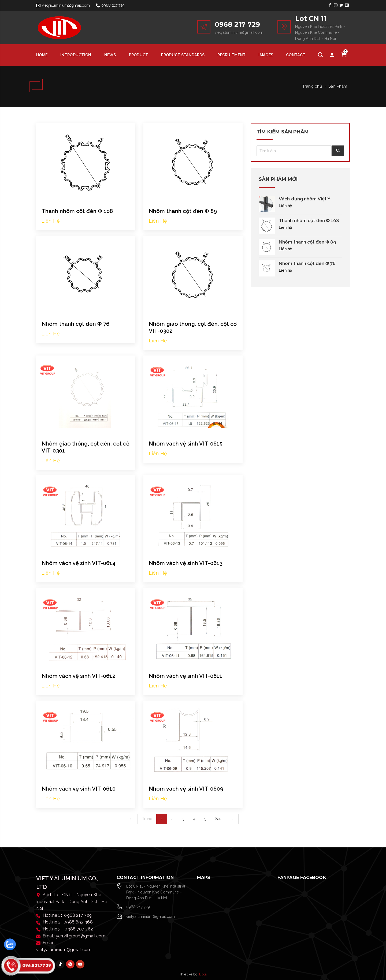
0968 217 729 (138, 907)
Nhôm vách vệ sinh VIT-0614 (79, 563)
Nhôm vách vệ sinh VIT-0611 (185, 676)
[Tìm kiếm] (320, 55)
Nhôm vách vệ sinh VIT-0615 (186, 444)
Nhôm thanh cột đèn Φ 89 (183, 211)
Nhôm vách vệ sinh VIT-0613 (186, 563)
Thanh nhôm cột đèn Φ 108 (77, 211)
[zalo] (10, 944)
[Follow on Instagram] (335, 5)
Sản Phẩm (338, 86)
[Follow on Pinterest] (70, 964)
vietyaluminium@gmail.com (151, 917)
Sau (218, 819)
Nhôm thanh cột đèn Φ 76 (75, 324)
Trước (147, 819)
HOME (42, 55)
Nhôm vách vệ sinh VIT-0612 (78, 676)
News (110, 55)
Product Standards (183, 55)
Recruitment (231, 55)
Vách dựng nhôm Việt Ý (305, 199)
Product (139, 55)
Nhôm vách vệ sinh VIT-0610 (79, 789)
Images (266, 55)
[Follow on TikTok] (60, 964)
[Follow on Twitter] (341, 5)
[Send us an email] (347, 5)
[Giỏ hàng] (344, 55)
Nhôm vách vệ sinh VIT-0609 (186, 789)
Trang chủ (312, 86)
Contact (296, 55)
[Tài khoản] (332, 55)
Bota (203, 974)
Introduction (76, 55)
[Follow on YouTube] (80, 964)
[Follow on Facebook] (330, 5)
